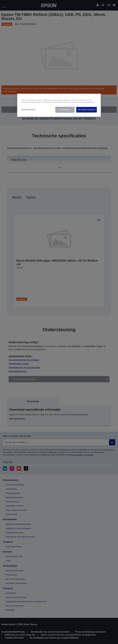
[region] (59, 105)
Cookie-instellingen (28, 109)
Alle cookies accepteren (87, 110)
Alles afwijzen (65, 110)
